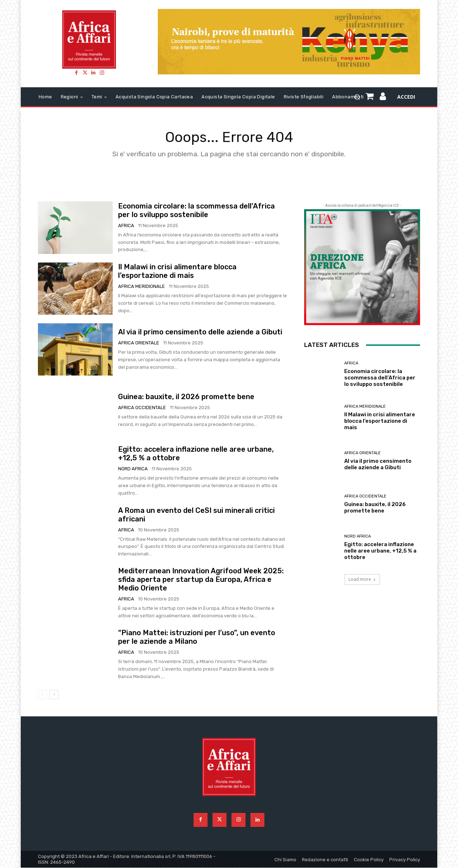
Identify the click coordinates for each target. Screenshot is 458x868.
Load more (362, 580)
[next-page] (54, 695)
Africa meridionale (142, 286)
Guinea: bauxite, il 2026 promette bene (186, 397)
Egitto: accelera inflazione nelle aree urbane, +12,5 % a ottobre (380, 551)
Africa (126, 225)
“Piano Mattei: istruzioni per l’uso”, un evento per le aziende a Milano (197, 637)
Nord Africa (133, 469)
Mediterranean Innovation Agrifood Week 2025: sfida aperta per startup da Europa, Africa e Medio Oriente (201, 580)
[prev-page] (42, 695)
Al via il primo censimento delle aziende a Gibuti (200, 332)
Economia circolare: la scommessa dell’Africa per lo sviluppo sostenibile (196, 210)
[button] (357, 97)
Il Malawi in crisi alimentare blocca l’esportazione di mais (177, 271)
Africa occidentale (142, 408)
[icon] (383, 98)
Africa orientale (139, 343)
